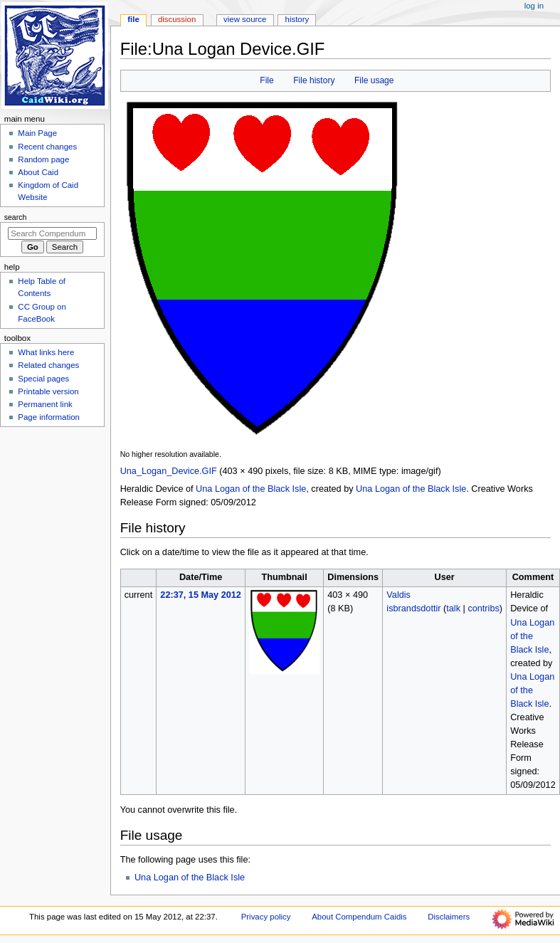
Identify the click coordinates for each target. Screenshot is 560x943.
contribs (483, 609)
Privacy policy (266, 917)
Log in (534, 6)
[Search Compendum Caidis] (52, 233)
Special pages (43, 379)
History (297, 19)
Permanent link (45, 404)
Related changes (48, 365)
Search (16, 217)
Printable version (48, 391)
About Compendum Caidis (359, 917)
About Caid (38, 172)
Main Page (37, 133)
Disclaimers (449, 917)
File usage (374, 80)
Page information (49, 417)
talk (453, 609)
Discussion (177, 19)
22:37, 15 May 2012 (201, 595)
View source (245, 19)
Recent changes (47, 147)
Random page (43, 159)
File (266, 80)
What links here (46, 352)
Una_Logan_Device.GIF (169, 471)
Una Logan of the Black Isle (251, 489)
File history (314, 80)
